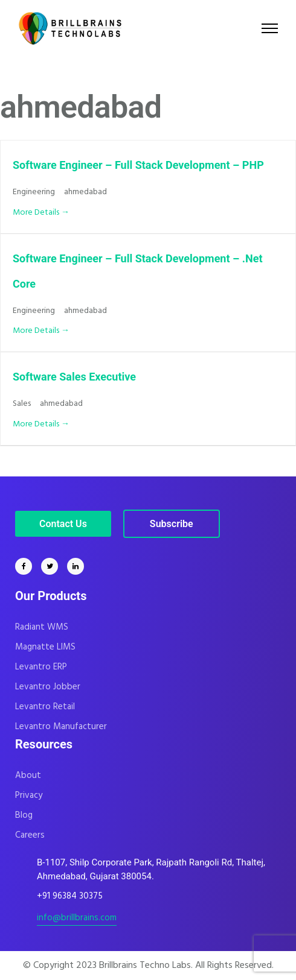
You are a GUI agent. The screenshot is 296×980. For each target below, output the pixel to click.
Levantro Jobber (48, 687)
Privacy (29, 795)
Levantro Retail (45, 707)
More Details (41, 213)
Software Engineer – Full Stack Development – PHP (138, 165)
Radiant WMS (42, 627)
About (28, 776)
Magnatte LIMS (45, 647)
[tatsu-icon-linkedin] (76, 566)
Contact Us (63, 524)
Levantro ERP (41, 667)
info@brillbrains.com (77, 918)
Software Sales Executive (74, 377)
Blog (24, 815)
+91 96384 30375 (70, 896)
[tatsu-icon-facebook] (27, 566)
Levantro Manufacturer (61, 727)
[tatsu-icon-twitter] (53, 566)
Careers (30, 835)
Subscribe (172, 524)
